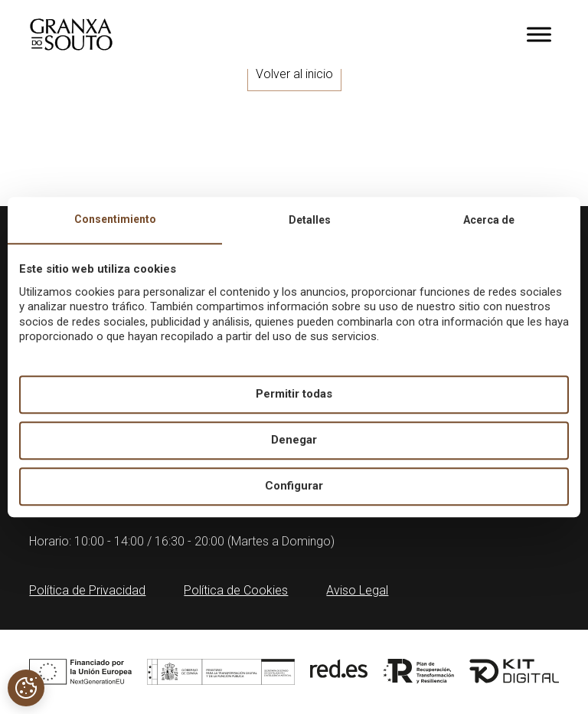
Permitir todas (294, 395)
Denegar (294, 441)
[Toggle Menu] (539, 34)
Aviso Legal (357, 590)
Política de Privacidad (87, 590)
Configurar (294, 486)
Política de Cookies (236, 590)
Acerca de (489, 220)
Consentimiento (115, 219)
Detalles (310, 220)
